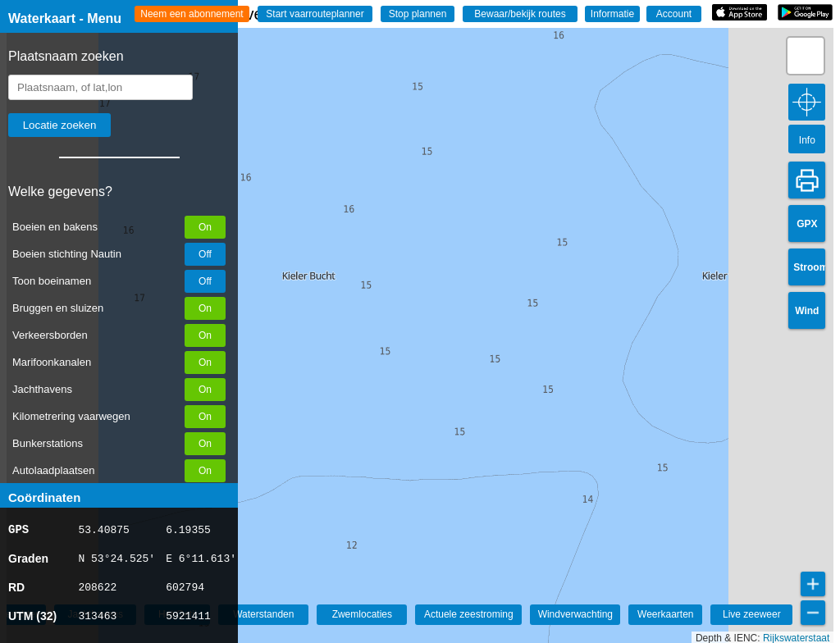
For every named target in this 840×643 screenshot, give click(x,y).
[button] (806, 56)
